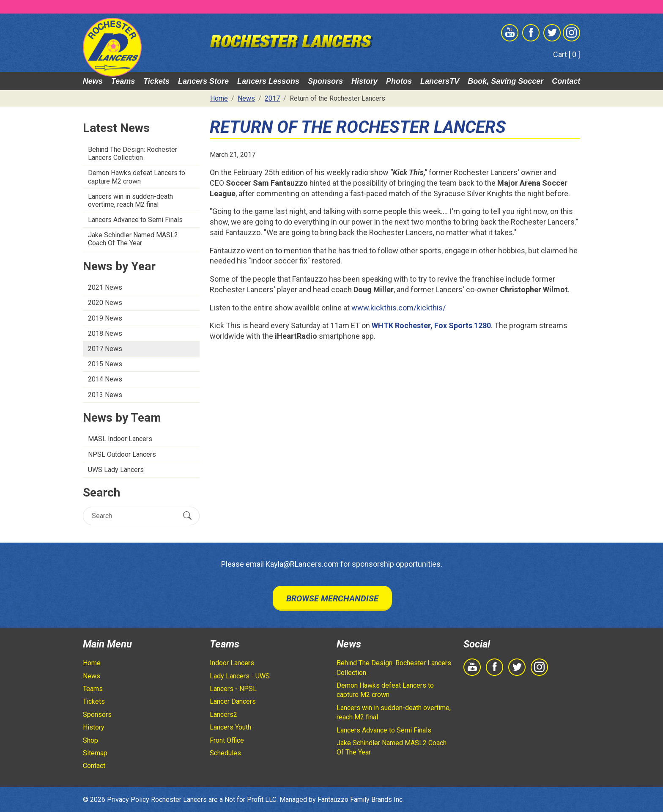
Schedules (225, 753)
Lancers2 (223, 715)
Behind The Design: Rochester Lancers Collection (133, 154)
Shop (90, 740)
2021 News (105, 287)
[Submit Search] (187, 516)
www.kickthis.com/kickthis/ (399, 308)
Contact (566, 81)
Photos (399, 81)
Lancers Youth (230, 727)
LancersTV (440, 81)
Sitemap (95, 753)
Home (92, 663)
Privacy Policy (128, 800)
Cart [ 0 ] (567, 54)
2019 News (105, 318)
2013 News (105, 395)
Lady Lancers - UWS (240, 676)
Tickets (156, 81)
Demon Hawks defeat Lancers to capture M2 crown (137, 177)
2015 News (105, 364)
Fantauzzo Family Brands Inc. (361, 800)
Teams (123, 81)
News (93, 81)
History (364, 81)
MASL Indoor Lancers (120, 439)
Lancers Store (203, 81)
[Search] (134, 516)
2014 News (105, 379)
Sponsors (325, 81)
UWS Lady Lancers (116, 470)
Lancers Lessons (268, 81)
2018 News (105, 333)
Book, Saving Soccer (505, 81)
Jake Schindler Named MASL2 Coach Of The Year (133, 239)
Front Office (227, 740)
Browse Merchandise (332, 598)
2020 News (105, 303)
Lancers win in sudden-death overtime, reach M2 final (130, 200)
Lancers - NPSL (233, 689)
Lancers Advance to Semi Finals (135, 220)
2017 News (105, 349)
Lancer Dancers (233, 701)
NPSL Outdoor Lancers (122, 454)
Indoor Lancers (232, 663)
